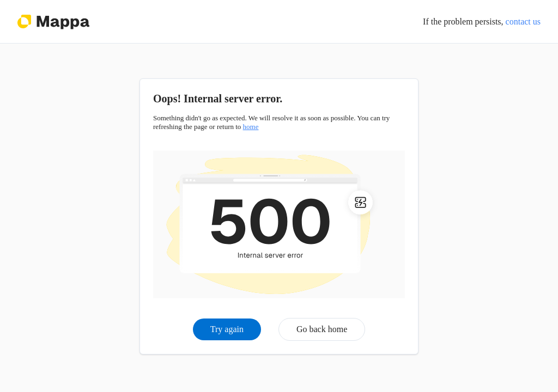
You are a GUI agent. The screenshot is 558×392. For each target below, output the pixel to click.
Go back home (322, 329)
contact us (523, 22)
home (251, 127)
